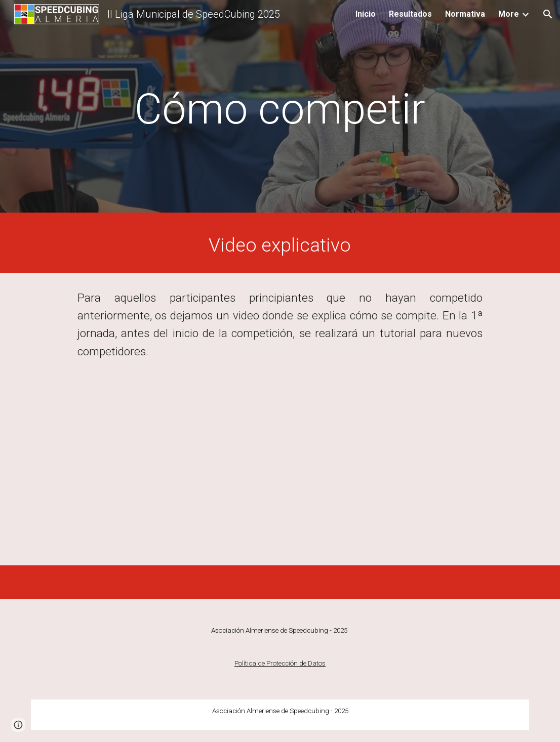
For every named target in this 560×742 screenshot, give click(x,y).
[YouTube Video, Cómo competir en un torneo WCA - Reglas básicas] (280, 471)
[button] (548, 14)
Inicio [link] (366, 14)
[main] (280, 109)
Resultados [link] (410, 14)
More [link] (509, 14)
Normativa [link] (465, 14)
